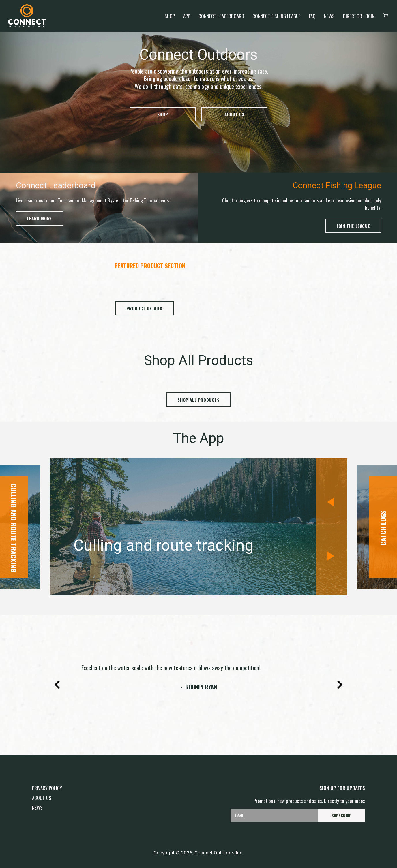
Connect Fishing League (277, 16)
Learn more (40, 218)
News (329, 16)
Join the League (353, 226)
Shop (170, 16)
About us (234, 114)
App (187, 16)
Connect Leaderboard (221, 16)
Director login (359, 16)
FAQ (312, 16)
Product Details (144, 308)
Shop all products (198, 400)
